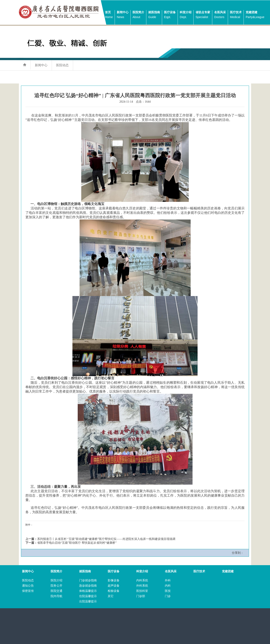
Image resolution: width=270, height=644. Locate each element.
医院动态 (62, 65)
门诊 (168, 596)
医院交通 (56, 591)
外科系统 (142, 586)
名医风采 (220, 15)
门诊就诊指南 (88, 580)
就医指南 (154, 15)
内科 (168, 586)
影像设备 (114, 580)
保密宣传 (28, 591)
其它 (111, 596)
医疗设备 (170, 15)
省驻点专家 (203, 15)
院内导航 (56, 596)
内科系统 (142, 580)
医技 (168, 591)
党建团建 (255, 15)
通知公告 (28, 586)
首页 (109, 15)
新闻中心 (123, 15)
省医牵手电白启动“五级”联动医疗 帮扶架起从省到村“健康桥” (77, 543)
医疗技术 (236, 15)
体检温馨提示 (88, 591)
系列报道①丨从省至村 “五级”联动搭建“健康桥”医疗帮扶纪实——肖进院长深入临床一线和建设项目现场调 (106, 539)
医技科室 (142, 591)
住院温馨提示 (88, 596)
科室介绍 (186, 15)
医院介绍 (56, 580)
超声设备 (114, 586)
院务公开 (56, 586)
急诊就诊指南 (88, 586)
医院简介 (138, 15)
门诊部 (141, 596)
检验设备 (114, 591)
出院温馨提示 (88, 601)
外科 (168, 580)
